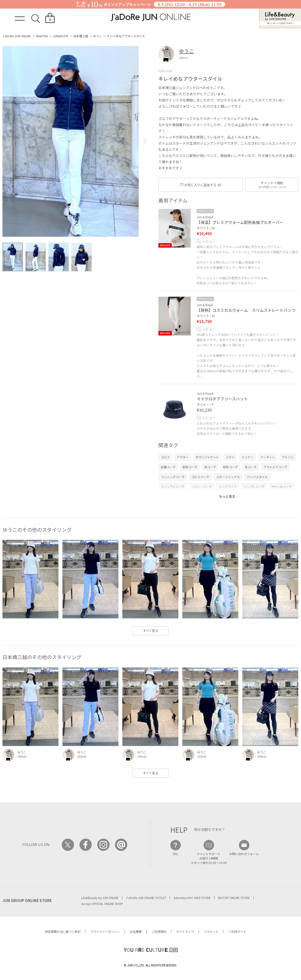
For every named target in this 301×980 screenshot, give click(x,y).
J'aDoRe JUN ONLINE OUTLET (146, 898)
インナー (247, 457)
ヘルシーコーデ (202, 487)
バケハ (230, 457)
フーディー (268, 457)
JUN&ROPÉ (61, 36)
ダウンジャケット (207, 457)
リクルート (211, 931)
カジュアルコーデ (173, 487)
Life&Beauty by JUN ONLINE (100, 898)
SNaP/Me (42, 36)
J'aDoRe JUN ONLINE (17, 36)
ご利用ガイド (237, 931)
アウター (183, 457)
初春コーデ (168, 467)
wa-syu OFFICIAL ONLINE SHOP (102, 904)
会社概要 (136, 931)
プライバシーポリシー (105, 931)
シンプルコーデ (254, 487)
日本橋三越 (81, 36)
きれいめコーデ (282, 487)
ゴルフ (165, 457)
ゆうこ (97, 36)
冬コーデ (251, 467)
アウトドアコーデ (275, 467)
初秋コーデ (190, 467)
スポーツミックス (228, 477)
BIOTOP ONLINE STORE (234, 898)
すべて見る (151, 631)
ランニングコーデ (173, 477)
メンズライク (228, 487)
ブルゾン (288, 457)
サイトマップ (185, 931)
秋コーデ (210, 467)
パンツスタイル (257, 477)
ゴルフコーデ (200, 477)
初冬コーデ (230, 467)
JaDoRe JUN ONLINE (150, 17)
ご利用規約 (159, 931)
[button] (145, 141)
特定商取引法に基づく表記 (63, 931)
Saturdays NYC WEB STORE (192, 898)
